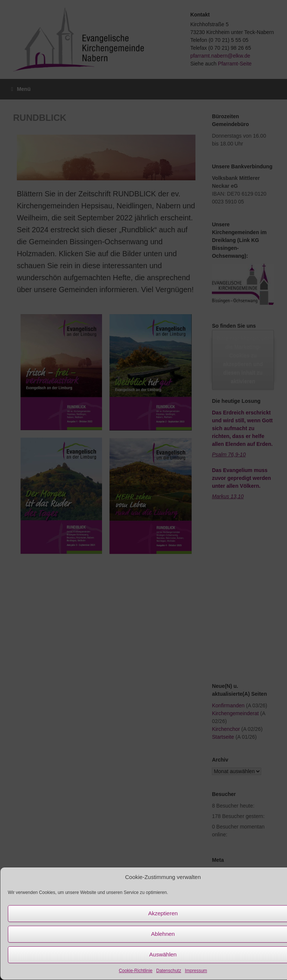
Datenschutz (169, 971)
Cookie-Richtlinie (136, 971)
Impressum (196, 971)
